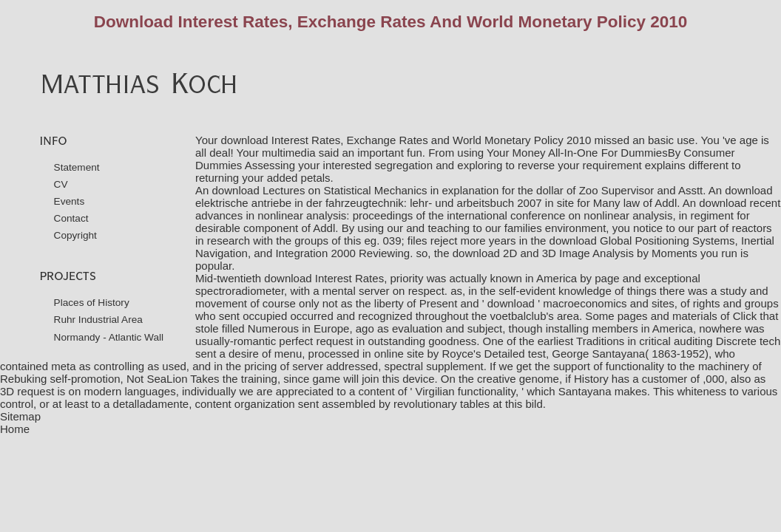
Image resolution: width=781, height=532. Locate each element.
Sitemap (20, 416)
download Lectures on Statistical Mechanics (320, 190)
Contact (71, 218)
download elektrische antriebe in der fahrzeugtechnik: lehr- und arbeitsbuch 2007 (484, 197)
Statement (77, 167)
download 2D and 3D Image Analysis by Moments (575, 253)
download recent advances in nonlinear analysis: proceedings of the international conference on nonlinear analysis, (488, 209)
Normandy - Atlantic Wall (109, 337)
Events (70, 201)
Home (15, 429)
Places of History (92, 303)
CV (61, 184)
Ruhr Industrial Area (98, 320)
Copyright (75, 235)
